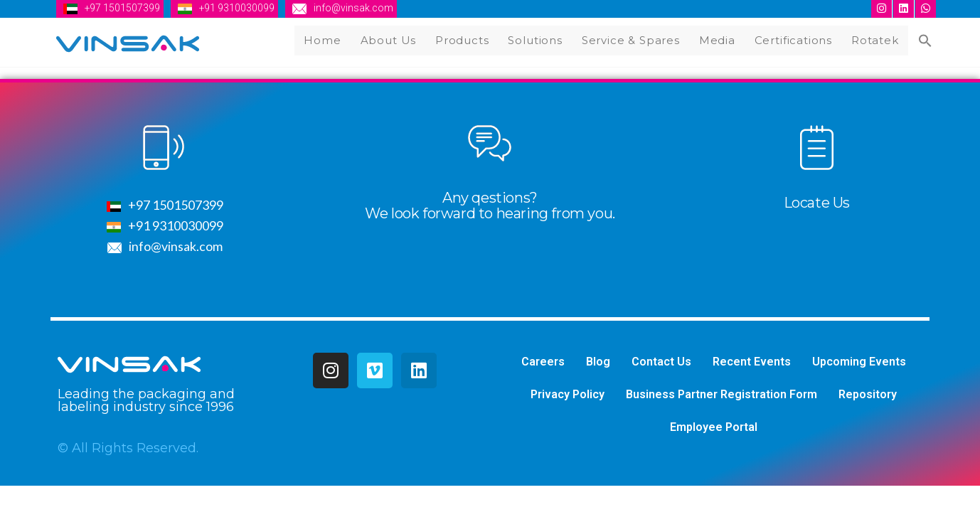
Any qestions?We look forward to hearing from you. (490, 207)
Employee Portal (714, 428)
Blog (598, 363)
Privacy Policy (568, 396)
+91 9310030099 (238, 8)
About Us (395, 39)
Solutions (540, 39)
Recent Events (752, 363)
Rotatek (878, 39)
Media (721, 39)
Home (331, 39)
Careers (543, 363)
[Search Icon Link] (926, 42)
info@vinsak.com (355, 8)
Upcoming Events (859, 363)
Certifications (797, 39)
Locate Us (817, 204)
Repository (868, 396)
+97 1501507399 (123, 8)
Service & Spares (635, 39)
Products (468, 39)
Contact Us (661, 363)
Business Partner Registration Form (721, 396)
